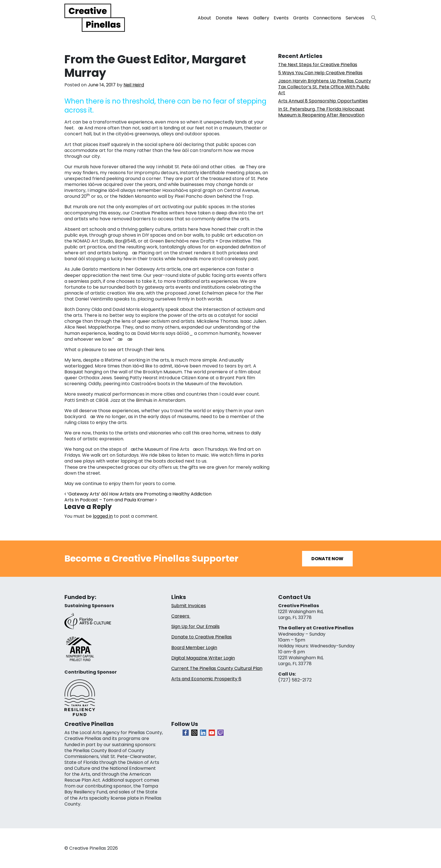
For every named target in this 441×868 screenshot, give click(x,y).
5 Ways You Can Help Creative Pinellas (320, 73)
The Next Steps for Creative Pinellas (318, 65)
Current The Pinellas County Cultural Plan (217, 668)
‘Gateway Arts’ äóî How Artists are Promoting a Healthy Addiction (138, 494)
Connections (327, 18)
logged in (103, 516)
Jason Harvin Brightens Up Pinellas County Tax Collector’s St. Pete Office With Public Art (325, 87)
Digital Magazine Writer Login (203, 658)
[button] (372, 16)
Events (281, 18)
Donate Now (327, 559)
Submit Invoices (189, 606)
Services (355, 18)
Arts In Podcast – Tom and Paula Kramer (111, 500)
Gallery (261, 18)
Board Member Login (194, 648)
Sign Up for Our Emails (195, 626)
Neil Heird (134, 85)
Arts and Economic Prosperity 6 (206, 679)
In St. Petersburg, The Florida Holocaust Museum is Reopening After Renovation (321, 112)
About (204, 18)
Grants (301, 18)
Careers (181, 616)
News (243, 18)
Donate (224, 18)
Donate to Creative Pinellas (202, 637)
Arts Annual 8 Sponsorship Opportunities (323, 101)
